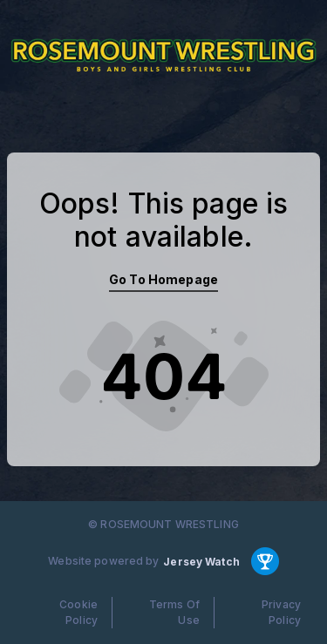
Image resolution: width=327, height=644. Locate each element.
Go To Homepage (163, 279)
